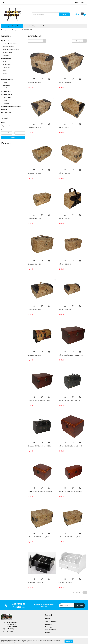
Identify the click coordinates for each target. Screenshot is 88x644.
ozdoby (5, 73)
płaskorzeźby (7, 85)
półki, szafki (6, 67)
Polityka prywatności (51, 627)
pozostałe (6, 55)
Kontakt (48, 632)
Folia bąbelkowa (6, 113)
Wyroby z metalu (7, 91)
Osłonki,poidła (7, 97)
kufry (5, 62)
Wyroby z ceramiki (7, 95)
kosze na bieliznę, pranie (10, 44)
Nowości (27, 26)
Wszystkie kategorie (12, 26)
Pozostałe (6, 103)
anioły (5, 70)
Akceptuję (69, 641)
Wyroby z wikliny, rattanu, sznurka (12, 41)
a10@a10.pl (11, 629)
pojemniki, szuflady (8, 47)
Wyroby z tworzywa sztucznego (11, 107)
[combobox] (37, 41)
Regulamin (48, 624)
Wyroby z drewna (7, 59)
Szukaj (13, 138)
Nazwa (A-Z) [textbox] (32, 41)
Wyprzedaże (36, 26)
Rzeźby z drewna (7, 79)
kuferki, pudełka (8, 52)
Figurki (5, 100)
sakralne (6, 88)
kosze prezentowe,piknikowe (11, 49)
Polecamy (46, 26)
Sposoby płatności (51, 630)
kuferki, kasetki (7, 64)
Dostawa (48, 619)
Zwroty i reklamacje (51, 621)
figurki (5, 82)
